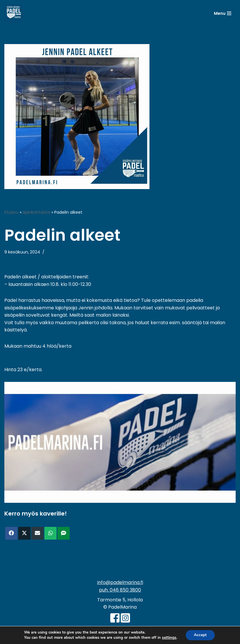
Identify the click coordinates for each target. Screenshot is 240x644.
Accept (200, 635)
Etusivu (11, 212)
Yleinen (54, 252)
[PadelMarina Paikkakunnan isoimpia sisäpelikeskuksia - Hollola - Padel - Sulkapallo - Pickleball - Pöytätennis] (14, 13)
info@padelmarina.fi (120, 583)
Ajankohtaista (36, 212)
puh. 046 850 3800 (120, 590)
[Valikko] (223, 13)
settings (169, 638)
